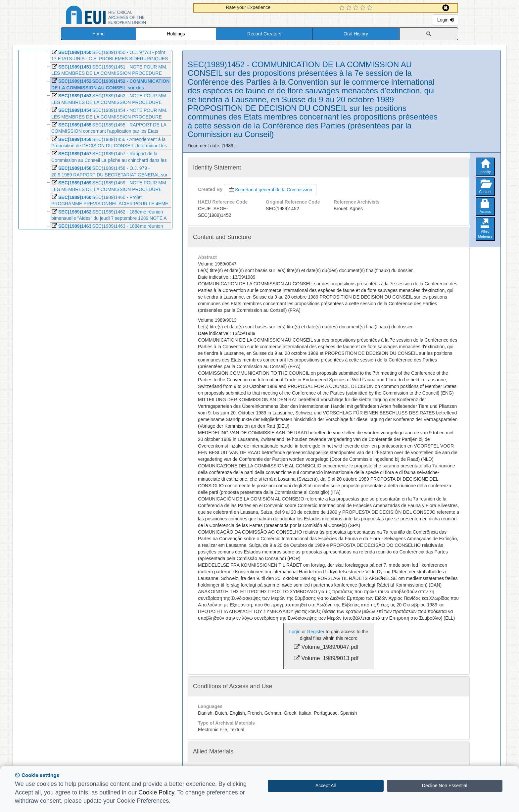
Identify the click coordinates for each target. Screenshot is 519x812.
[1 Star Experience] (343, 8)
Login (446, 20)
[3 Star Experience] (357, 8)
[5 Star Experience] (371, 8)
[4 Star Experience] (364, 8)
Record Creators (264, 34)
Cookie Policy (156, 792)
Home (98, 34)
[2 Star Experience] (350, 8)
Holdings (176, 34)
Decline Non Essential (445, 786)
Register (316, 632)
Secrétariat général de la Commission (270, 190)
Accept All (326, 786)
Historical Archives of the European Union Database (124, 16)
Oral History (356, 34)
